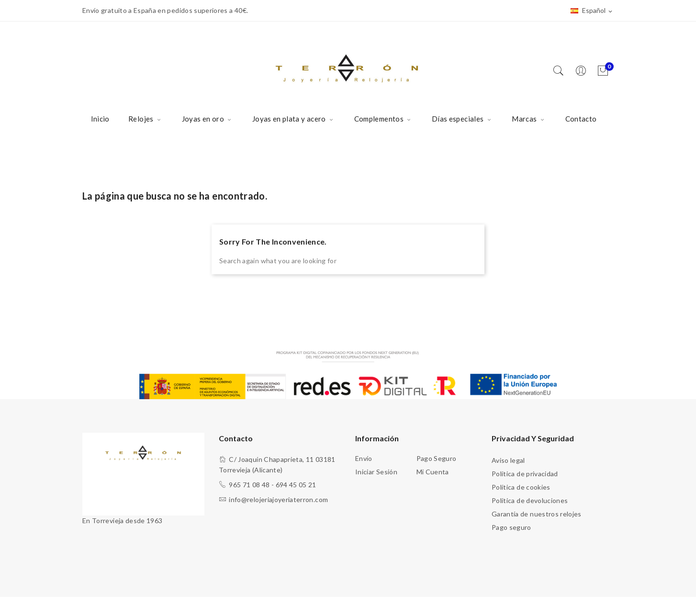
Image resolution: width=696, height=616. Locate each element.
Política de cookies (521, 487)
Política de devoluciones (530, 500)
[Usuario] (583, 71)
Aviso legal (508, 460)
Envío (364, 458)
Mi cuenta (433, 472)
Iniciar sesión (376, 472)
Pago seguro (437, 458)
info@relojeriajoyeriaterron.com (278, 499)
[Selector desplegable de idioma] (592, 11)
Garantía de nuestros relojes (537, 514)
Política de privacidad (525, 474)
